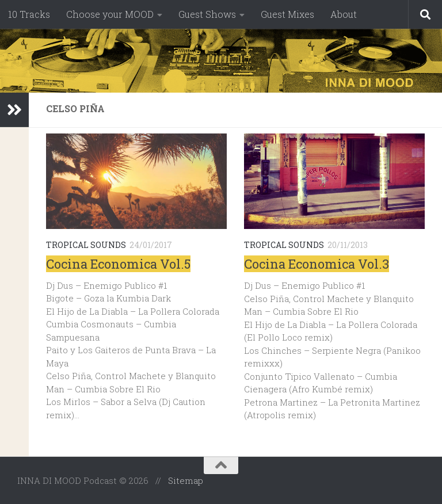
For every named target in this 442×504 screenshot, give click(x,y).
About (344, 14)
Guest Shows (207, 14)
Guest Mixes (287, 14)
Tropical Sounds (86, 245)
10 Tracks (29, 14)
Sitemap (186, 480)
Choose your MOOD (110, 14)
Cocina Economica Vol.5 (118, 264)
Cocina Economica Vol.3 (317, 264)
